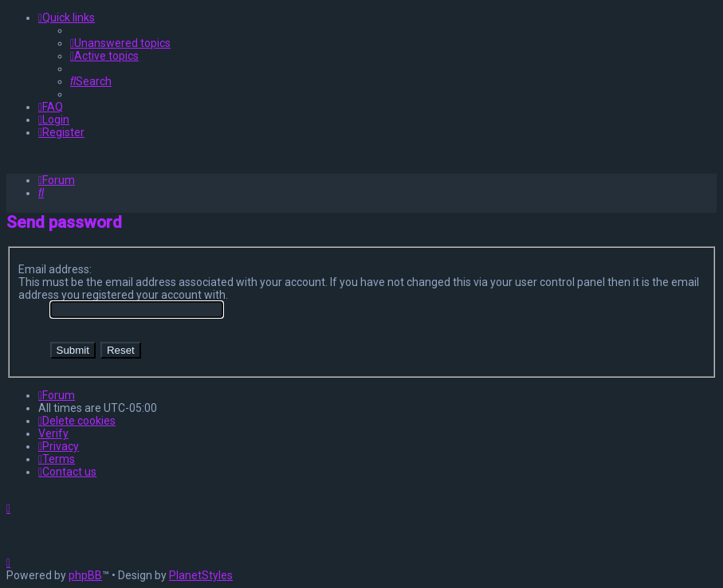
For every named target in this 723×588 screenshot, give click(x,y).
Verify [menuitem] (53, 433)
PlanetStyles (201, 575)
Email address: (55, 269)
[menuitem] (120, 43)
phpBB (85, 575)
